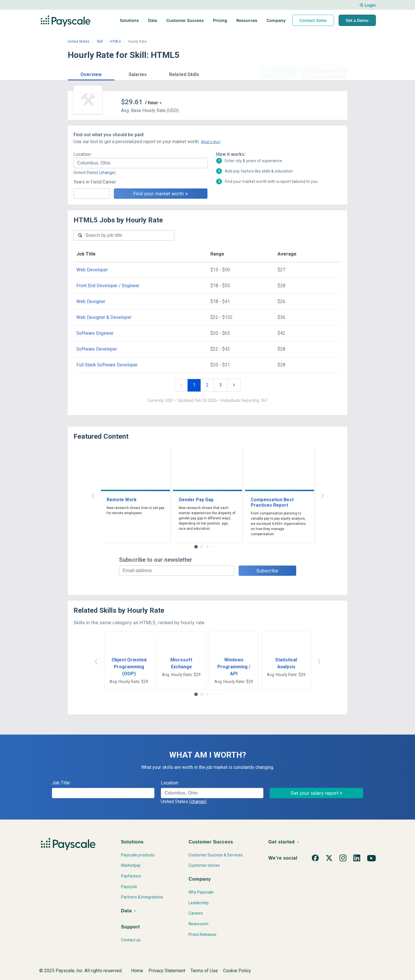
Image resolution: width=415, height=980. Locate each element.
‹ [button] (93, 495)
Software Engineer (95, 333)
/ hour (152, 103)
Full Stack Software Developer (107, 365)
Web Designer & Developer (104, 317)
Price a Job (278, 74)
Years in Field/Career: (95, 182)
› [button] (322, 495)
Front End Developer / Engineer (108, 286)
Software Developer (97, 349)
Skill (100, 41)
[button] (91, 74)
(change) (107, 173)
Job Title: (61, 783)
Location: (83, 154)
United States (79, 41)
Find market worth (324, 74)
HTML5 (116, 41)
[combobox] (140, 163)
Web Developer (92, 270)
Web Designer (91, 301)
